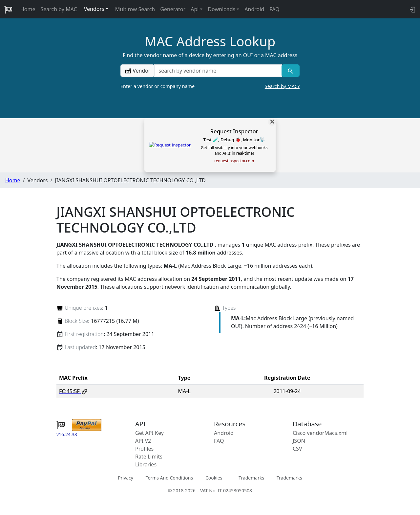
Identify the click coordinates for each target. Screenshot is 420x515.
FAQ (274, 9)
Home (28, 9)
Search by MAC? (282, 86)
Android (254, 9)
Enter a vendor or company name (210, 86)
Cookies (214, 478)
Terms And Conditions (169, 478)
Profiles (144, 449)
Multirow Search (135, 9)
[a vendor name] (218, 71)
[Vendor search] (291, 71)
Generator (173, 9)
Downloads (221, 9)
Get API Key (149, 433)
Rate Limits (149, 457)
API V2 (143, 441)
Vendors (94, 9)
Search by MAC (59, 9)
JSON (299, 441)
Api (195, 9)
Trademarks (251, 478)
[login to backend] (412, 9)
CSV (297, 449)
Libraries (146, 464)
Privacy (126, 478)
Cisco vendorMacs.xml (320, 433)
